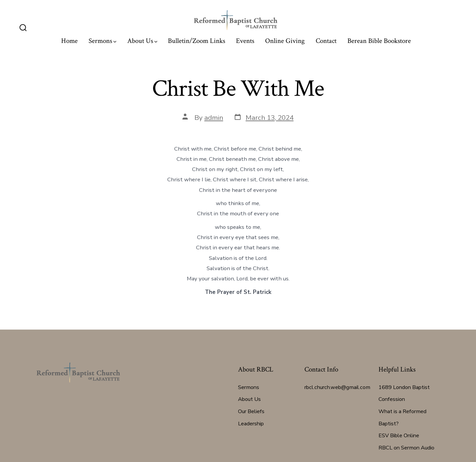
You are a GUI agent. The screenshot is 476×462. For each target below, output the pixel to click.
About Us (142, 41)
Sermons (102, 41)
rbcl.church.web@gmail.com (337, 387)
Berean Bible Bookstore (379, 41)
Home (69, 41)
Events (245, 41)
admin (214, 118)
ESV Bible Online (399, 436)
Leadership (251, 424)
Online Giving (285, 41)
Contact (326, 41)
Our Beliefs (251, 411)
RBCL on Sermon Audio (406, 448)
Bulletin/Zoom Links (197, 41)
